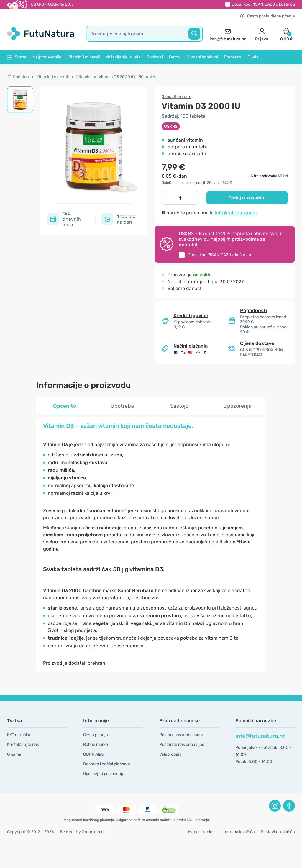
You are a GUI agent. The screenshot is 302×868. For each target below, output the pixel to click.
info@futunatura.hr (236, 213)
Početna (18, 77)
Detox (175, 57)
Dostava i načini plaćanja (107, 764)
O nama (14, 754)
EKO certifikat (19, 735)
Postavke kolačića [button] (278, 832)
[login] (262, 34)
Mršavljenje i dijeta (123, 57)
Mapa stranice (201, 832)
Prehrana (233, 57)
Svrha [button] (17, 57)
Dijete (253, 57)
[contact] (228, 34)
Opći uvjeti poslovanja (104, 774)
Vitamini (84, 77)
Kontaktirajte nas (23, 745)
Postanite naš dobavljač (182, 745)
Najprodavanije (47, 57)
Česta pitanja (96, 735)
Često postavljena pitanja (267, 16)
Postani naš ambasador (181, 735)
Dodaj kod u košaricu (263, 4)
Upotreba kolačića (238, 832)
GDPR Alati (93, 754)
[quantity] (180, 198)
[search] (144, 34)
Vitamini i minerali (83, 57)
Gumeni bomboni (202, 57)
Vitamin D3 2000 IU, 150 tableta (128, 77)
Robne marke (96, 745)
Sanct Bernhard (177, 97)
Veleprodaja (170, 754)
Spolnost (155, 57)
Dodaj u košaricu (247, 198)
